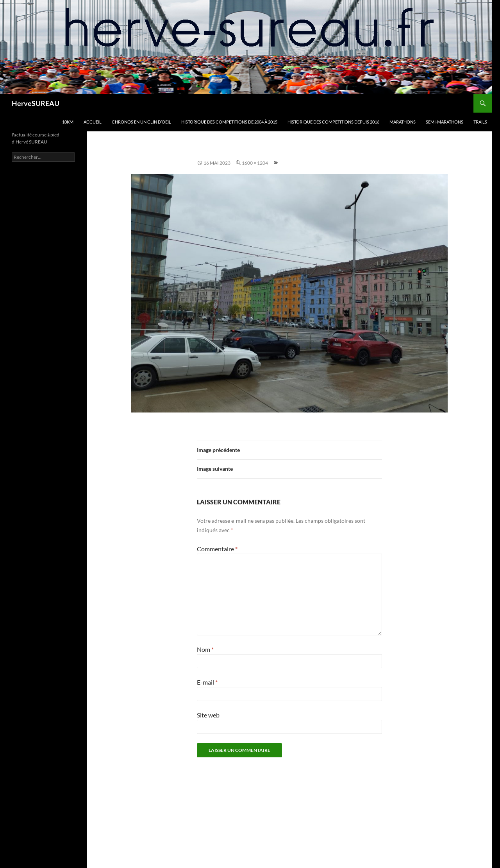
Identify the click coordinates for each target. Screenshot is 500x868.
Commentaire (217, 549)
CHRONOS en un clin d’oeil (141, 122)
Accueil (93, 122)
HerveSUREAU (36, 103)
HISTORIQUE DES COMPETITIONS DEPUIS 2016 (333, 122)
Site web (208, 715)
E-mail (207, 682)
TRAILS (480, 122)
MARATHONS (403, 122)
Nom (205, 649)
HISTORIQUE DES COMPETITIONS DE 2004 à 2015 (229, 122)
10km (68, 122)
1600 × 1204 (255, 163)
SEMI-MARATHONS (445, 122)
